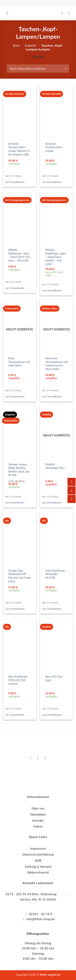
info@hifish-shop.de (40, 919)
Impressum (38, 848)
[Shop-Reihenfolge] (38, 69)
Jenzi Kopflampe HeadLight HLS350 (55, 574)
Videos (38, 826)
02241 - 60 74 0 (40, 914)
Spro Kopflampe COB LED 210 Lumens (18, 680)
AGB (38, 860)
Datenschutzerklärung (38, 854)
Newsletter (38, 814)
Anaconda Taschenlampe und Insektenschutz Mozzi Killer (57, 364)
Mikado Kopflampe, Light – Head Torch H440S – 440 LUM (56, 257)
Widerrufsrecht (38, 872)
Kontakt (38, 820)
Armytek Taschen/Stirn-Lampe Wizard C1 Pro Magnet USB (19, 149)
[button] (9, 13)
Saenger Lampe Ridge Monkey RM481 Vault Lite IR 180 (19, 470)
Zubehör (31, 45)
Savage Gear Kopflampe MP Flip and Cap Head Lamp (19, 576)
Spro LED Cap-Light (54, 678)
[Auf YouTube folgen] (45, 758)
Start (16, 45)
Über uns (38, 808)
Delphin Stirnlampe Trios (55, 466)
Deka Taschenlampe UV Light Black (19, 362)
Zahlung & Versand (38, 866)
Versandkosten (17, 182)
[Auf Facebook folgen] (31, 758)
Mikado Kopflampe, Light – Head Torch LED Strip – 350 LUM (19, 255)
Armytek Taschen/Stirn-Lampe (54, 147)
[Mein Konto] (63, 13)
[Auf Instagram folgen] (38, 758)
